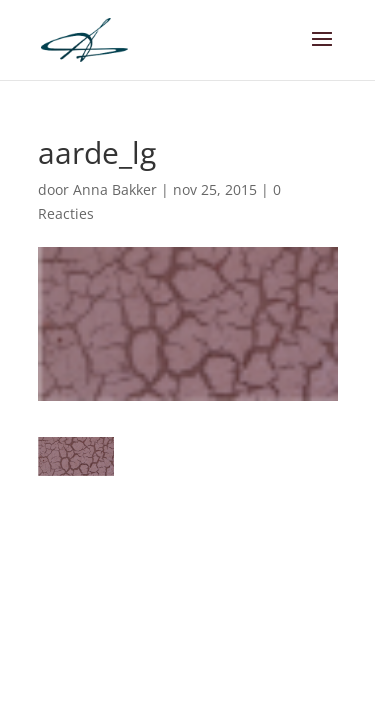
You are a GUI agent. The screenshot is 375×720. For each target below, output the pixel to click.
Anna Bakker (115, 189)
